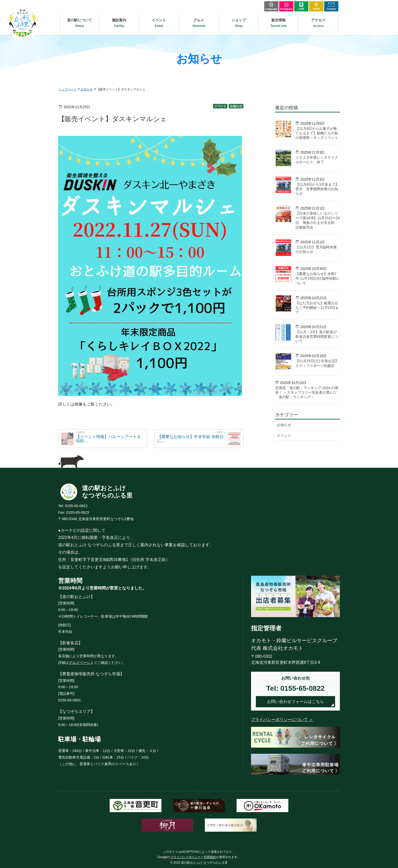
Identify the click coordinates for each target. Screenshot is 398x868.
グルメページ (79, 663)
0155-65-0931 (70, 700)
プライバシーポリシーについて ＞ (282, 720)
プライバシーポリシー (186, 857)
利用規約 (210, 857)
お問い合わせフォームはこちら (295, 702)
